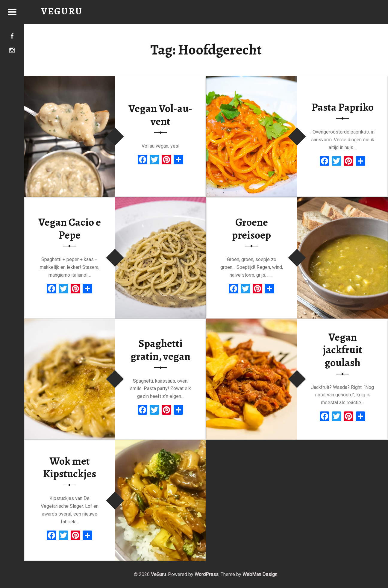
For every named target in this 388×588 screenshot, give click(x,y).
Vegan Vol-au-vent (160, 115)
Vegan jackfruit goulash (342, 350)
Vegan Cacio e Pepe (70, 229)
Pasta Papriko (343, 107)
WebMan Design (260, 574)
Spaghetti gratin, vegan (160, 350)
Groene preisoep (251, 229)
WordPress (207, 574)
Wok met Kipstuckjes (70, 467)
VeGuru (158, 574)
